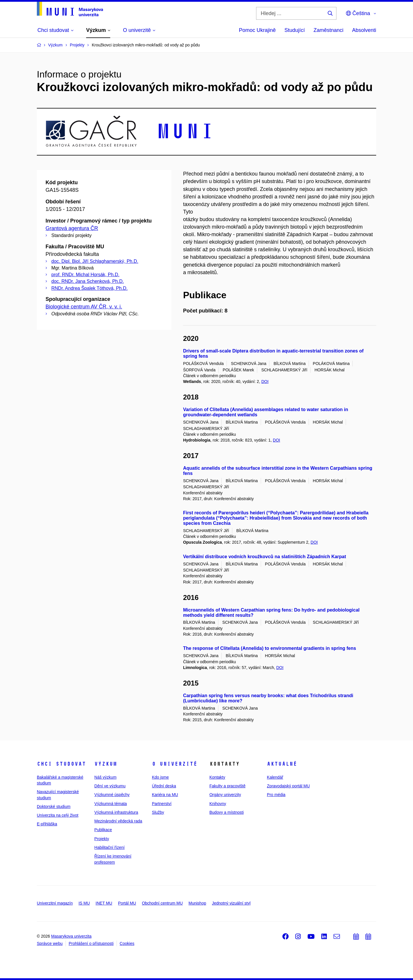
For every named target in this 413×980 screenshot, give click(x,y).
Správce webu (50, 943)
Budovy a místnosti (227, 812)
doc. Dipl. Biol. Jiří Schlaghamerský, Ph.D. (95, 261)
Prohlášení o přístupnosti (91, 943)
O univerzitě (175, 764)
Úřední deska (164, 786)
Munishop (197, 903)
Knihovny (218, 804)
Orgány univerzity (225, 795)
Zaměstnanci (328, 30)
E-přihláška (47, 824)
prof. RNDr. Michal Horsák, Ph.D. (85, 275)
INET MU (104, 903)
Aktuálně (282, 764)
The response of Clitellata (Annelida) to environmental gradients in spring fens (270, 648)
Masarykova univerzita (71, 936)
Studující (295, 30)
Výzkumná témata (111, 804)
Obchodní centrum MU (162, 903)
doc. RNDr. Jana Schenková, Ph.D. (88, 281)
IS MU (84, 903)
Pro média (276, 795)
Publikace (103, 830)
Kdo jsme (160, 777)
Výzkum (106, 764)
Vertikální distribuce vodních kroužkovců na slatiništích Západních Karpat (265, 557)
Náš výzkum (105, 777)
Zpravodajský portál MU (288, 786)
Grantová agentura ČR (72, 228)
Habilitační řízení (109, 847)
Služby (158, 812)
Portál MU (127, 903)
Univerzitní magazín (55, 903)
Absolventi (364, 30)
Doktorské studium (54, 807)
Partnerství (162, 804)
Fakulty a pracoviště (228, 786)
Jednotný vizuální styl (231, 903)
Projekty (102, 839)
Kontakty (217, 777)
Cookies (127, 943)
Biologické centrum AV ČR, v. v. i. (84, 307)
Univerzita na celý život (58, 815)
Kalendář (275, 777)
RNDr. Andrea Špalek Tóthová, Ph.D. (89, 288)
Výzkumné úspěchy (112, 795)
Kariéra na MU (165, 795)
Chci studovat (61, 764)
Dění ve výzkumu (110, 786)
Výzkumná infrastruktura (116, 812)
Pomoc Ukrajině (257, 30)
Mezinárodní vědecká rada (118, 821)
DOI (265, 381)
